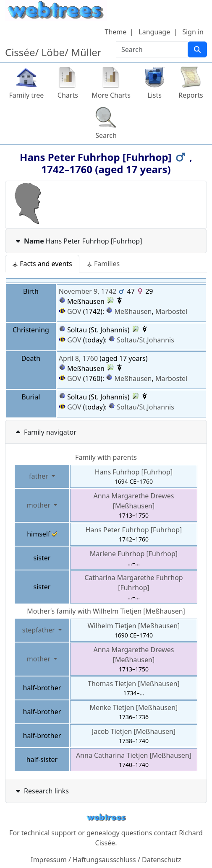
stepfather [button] (39, 630)
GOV (70, 311)
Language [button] (154, 32)
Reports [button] (191, 95)
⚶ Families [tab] (103, 264)
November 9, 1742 (88, 291)
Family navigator (45, 432)
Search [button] (106, 135)
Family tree (26, 95)
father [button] (39, 476)
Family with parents (106, 457)
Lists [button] (154, 95)
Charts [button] (68, 95)
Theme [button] (116, 32)
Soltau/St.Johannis (145, 340)
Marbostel (171, 311)
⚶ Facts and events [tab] (42, 264)
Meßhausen (133, 311)
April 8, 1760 (78, 358)
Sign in (193, 32)
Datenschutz (162, 860)
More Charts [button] (111, 95)
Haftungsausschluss (104, 860)
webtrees (106, 817)
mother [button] (39, 505)
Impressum (49, 860)
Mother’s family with (106, 611)
